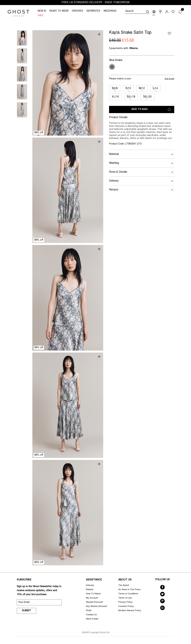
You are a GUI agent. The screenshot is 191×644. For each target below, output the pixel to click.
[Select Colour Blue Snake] (112, 67)
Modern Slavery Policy (130, 611)
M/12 (142, 88)
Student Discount (94, 602)
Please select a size (120, 79)
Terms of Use (125, 598)
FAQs (89, 611)
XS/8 (115, 88)
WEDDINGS (110, 11)
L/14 (155, 88)
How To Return (93, 594)
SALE (41, 16)
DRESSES (77, 11)
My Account (92, 598)
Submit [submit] (26, 611)
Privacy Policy (125, 602)
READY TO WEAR (59, 11)
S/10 (128, 88)
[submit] (148, 12)
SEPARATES (93, 11)
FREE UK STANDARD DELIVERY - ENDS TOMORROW (95, 3)
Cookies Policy (126, 606)
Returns (90, 590)
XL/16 (115, 97)
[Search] (137, 12)
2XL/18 (131, 97)
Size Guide (170, 79)
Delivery (90, 586)
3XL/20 (147, 97)
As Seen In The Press (129, 590)
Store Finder (92, 619)
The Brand (124, 586)
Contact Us (91, 615)
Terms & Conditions (128, 594)
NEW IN (42, 11)
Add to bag (151, 109)
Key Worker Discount (96, 606)
